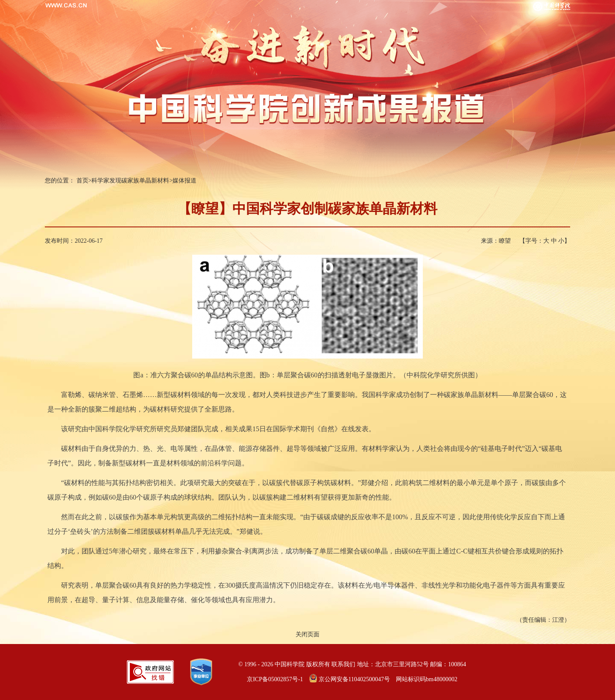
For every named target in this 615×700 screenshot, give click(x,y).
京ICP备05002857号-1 (275, 679)
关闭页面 (307, 634)
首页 (82, 181)
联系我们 (343, 664)
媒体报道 (184, 181)
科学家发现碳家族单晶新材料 (130, 181)
